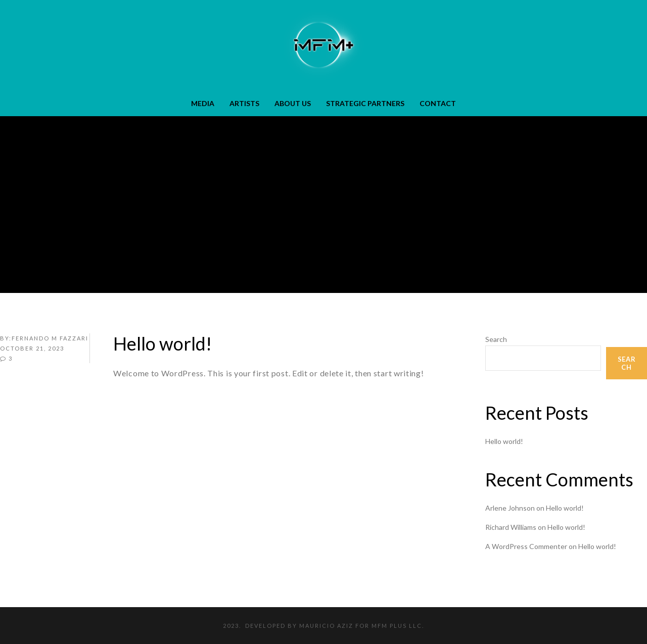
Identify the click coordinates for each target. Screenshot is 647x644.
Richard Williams (511, 527)
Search (496, 339)
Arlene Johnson (510, 508)
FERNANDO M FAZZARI (50, 338)
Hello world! (504, 441)
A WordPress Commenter (526, 546)
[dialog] (628, 624)
